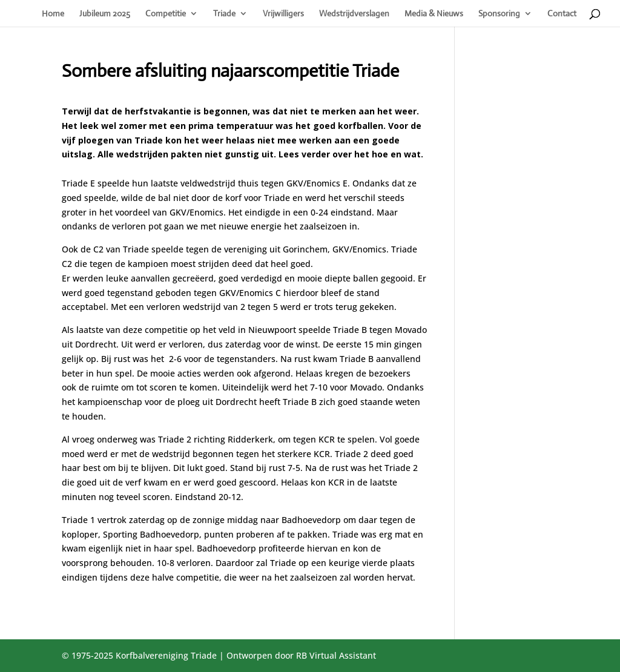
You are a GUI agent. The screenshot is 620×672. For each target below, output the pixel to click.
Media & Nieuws (434, 14)
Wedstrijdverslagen (354, 14)
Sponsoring (499, 14)
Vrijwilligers (283, 14)
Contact (562, 14)
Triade (224, 14)
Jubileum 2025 (105, 14)
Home (53, 14)
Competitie (166, 14)
